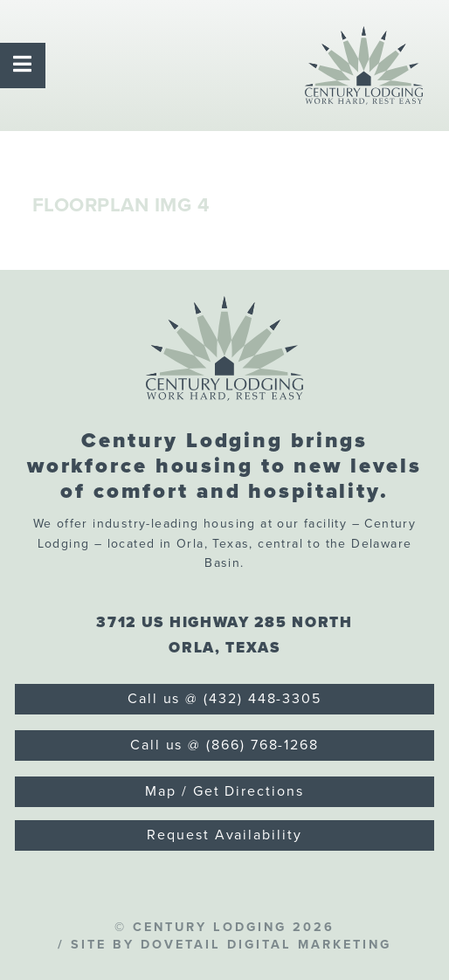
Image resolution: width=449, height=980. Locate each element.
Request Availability (224, 835)
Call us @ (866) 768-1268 (224, 745)
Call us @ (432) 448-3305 (224, 699)
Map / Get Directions (224, 791)
